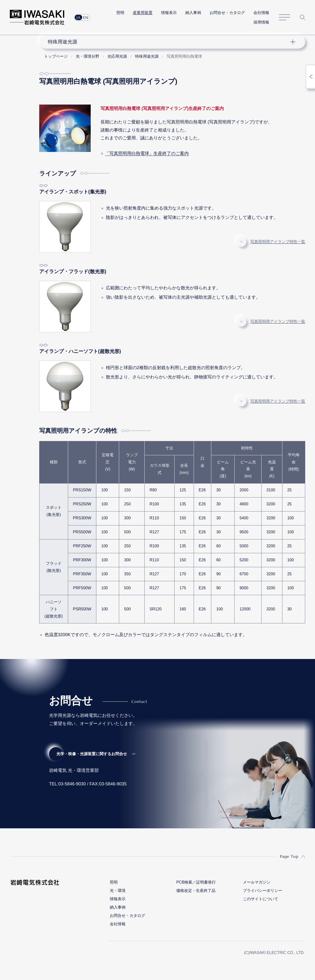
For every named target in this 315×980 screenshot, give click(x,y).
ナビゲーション (169, 42)
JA (79, 17)
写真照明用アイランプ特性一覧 (278, 242)
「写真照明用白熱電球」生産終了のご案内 (147, 153)
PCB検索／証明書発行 (196, 882)
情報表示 (169, 13)
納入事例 (193, 13)
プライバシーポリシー (263, 891)
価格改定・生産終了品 (196, 891)
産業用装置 (143, 13)
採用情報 (261, 22)
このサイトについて (261, 899)
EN (86, 17)
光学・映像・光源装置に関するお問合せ (92, 754)
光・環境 (118, 891)
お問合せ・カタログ (227, 13)
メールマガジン (257, 882)
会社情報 (261, 13)
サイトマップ (284, 18)
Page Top (289, 856)
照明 (120, 13)
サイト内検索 (302, 17)
